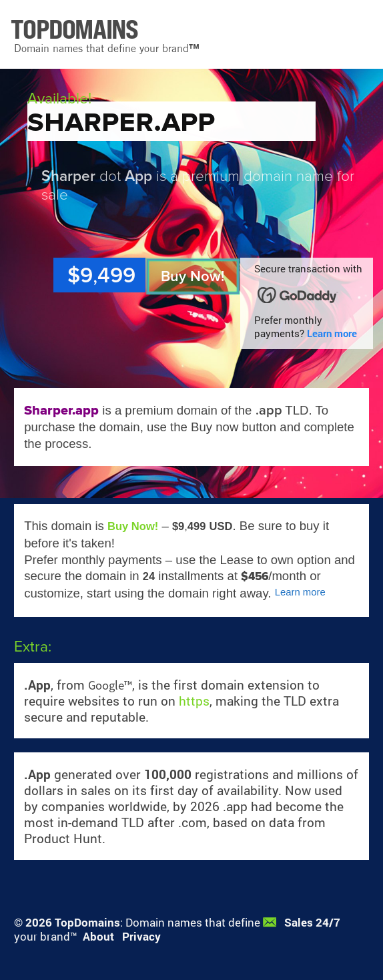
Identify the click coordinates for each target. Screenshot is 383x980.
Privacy (141, 936)
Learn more (332, 333)
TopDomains (87, 922)
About (98, 936)
